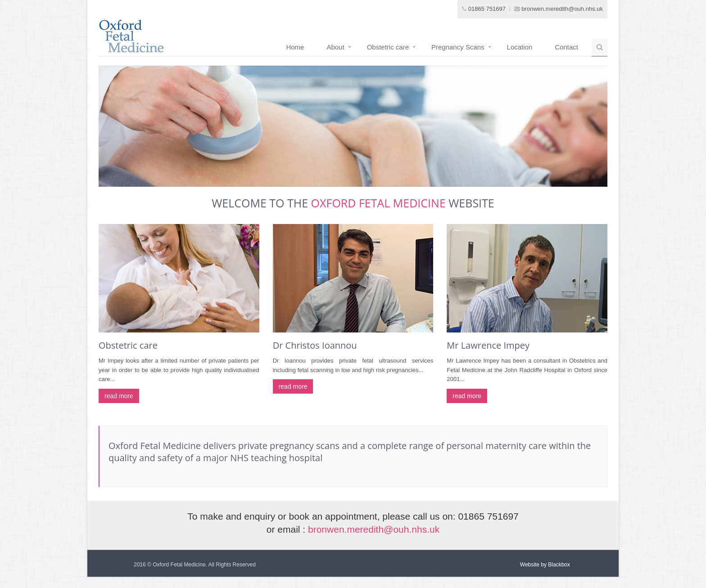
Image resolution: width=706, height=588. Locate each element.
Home (295, 47)
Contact (566, 47)
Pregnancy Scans (458, 47)
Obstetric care (388, 47)
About (335, 47)
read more (119, 396)
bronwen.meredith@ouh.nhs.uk (562, 9)
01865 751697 (487, 9)
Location (520, 47)
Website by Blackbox (545, 565)
